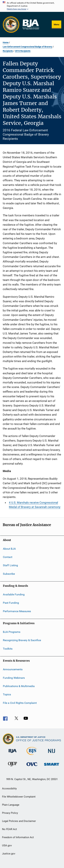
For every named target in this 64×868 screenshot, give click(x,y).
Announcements (13, 669)
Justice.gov (9, 854)
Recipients (8, 51)
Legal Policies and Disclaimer (19, 821)
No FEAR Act (9, 829)
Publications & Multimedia (19, 686)
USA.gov (7, 845)
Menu (56, 24)
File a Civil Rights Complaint (20, 703)
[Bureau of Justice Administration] (13, 753)
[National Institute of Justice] (52, 754)
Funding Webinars (14, 678)
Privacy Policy (10, 813)
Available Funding (14, 594)
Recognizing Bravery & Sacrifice (22, 640)
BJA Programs (12, 632)
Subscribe (9, 574)
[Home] (31, 25)
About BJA (9, 549)
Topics (7, 694)
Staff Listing (10, 565)
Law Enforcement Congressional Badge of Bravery (27, 47)
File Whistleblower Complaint (19, 797)
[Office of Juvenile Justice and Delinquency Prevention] (12, 767)
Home (6, 42)
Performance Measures (17, 611)
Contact (8, 557)
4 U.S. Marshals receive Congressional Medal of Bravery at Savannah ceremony (35, 505)
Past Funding (11, 603)
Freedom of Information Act (18, 837)
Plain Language (11, 805)
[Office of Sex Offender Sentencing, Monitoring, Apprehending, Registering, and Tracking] (52, 766)
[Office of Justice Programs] (11, 25)
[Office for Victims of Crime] (32, 767)
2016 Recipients (23, 51)
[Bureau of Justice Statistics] (32, 755)
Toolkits (8, 649)
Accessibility (9, 789)
